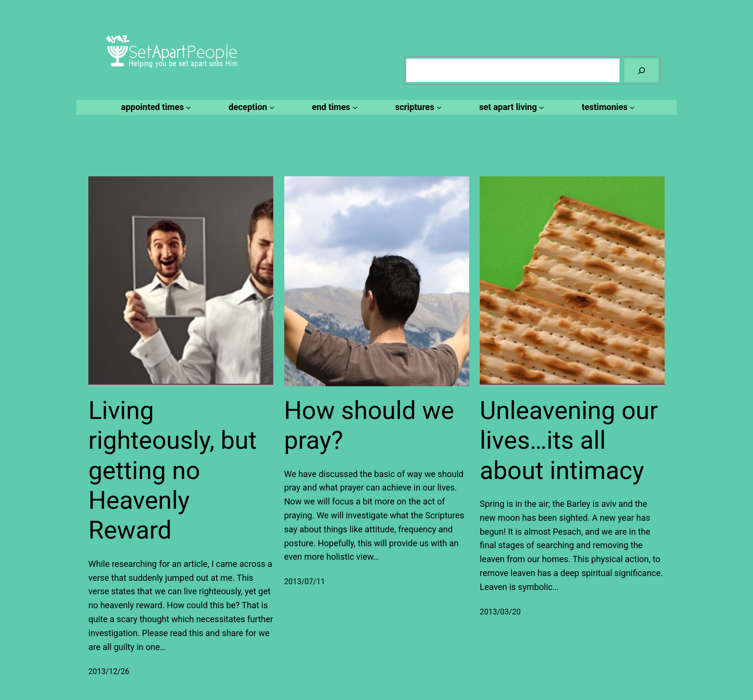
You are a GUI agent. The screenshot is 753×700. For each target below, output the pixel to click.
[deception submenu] (250, 107)
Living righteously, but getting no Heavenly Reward (172, 471)
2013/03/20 (500, 612)
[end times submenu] (334, 107)
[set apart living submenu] (510, 107)
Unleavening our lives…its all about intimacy (569, 441)
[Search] (641, 70)
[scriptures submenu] (417, 107)
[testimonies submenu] (607, 107)
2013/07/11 (305, 582)
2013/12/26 (109, 671)
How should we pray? (369, 425)
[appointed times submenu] (155, 107)
